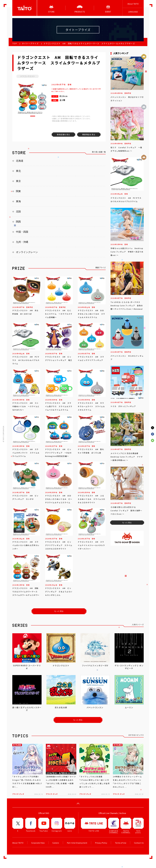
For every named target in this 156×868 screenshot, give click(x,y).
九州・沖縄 (22, 242)
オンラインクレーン (27, 252)
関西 (18, 222)
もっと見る (59, 611)
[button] (33, 116)
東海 (18, 201)
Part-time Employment (77, 843)
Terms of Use (121, 843)
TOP (15, 44)
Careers (56, 843)
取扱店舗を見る (63, 134)
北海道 (20, 161)
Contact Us (139, 843)
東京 (18, 181)
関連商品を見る (89, 134)
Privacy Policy (101, 843)
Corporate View (38, 843)
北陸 (18, 211)
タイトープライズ (30, 44)
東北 (18, 171)
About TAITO (133, 4)
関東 (18, 191)
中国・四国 (22, 232)
